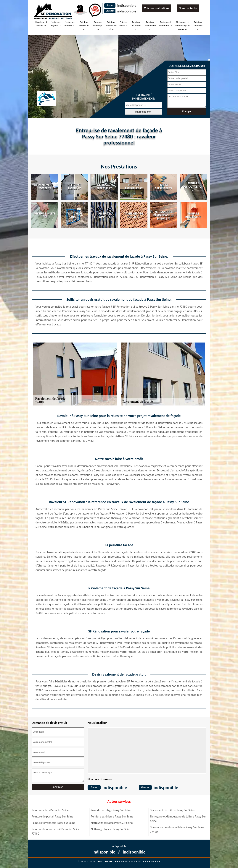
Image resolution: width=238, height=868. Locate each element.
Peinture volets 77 (124, 24)
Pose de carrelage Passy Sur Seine (111, 810)
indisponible (127, 6)
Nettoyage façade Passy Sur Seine (111, 829)
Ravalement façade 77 (41, 24)
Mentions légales (146, 861)
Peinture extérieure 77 (84, 26)
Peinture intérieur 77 (198, 26)
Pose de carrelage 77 (98, 26)
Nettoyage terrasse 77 (70, 24)
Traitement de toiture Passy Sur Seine (173, 810)
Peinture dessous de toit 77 (111, 26)
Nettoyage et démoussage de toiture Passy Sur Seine (178, 819)
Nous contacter (188, 8)
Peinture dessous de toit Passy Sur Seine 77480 (56, 831)
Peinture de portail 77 (136, 26)
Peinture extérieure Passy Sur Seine (112, 816)
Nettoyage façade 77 (56, 24)
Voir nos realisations (157, 8)
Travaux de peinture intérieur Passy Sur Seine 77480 (177, 829)
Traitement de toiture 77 (165, 24)
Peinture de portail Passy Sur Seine (52, 816)
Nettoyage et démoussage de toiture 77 (182, 26)
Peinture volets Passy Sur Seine (50, 810)
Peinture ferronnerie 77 (150, 26)
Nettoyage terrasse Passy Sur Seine (112, 823)
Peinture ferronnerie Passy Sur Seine (53, 823)
